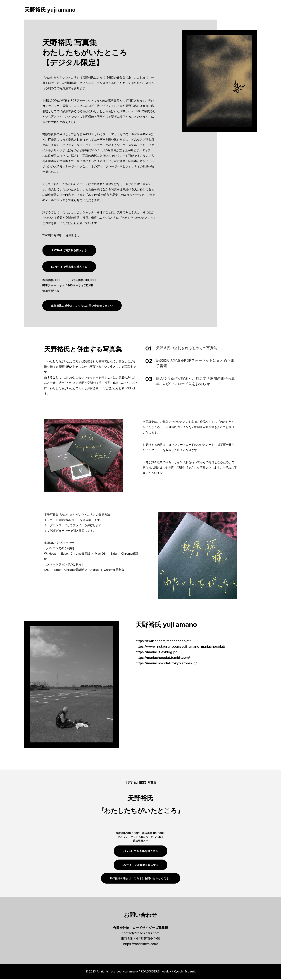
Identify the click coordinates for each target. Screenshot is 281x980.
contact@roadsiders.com (141, 934)
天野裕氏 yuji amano (50, 10)
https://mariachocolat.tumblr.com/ (165, 658)
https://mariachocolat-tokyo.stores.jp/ (168, 663)
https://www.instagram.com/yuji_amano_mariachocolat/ (183, 647)
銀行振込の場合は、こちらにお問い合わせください (82, 307)
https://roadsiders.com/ (141, 945)
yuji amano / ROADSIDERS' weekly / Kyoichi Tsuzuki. (159, 972)
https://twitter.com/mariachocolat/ (165, 642)
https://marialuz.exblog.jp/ (158, 653)
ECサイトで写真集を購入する (69, 268)
